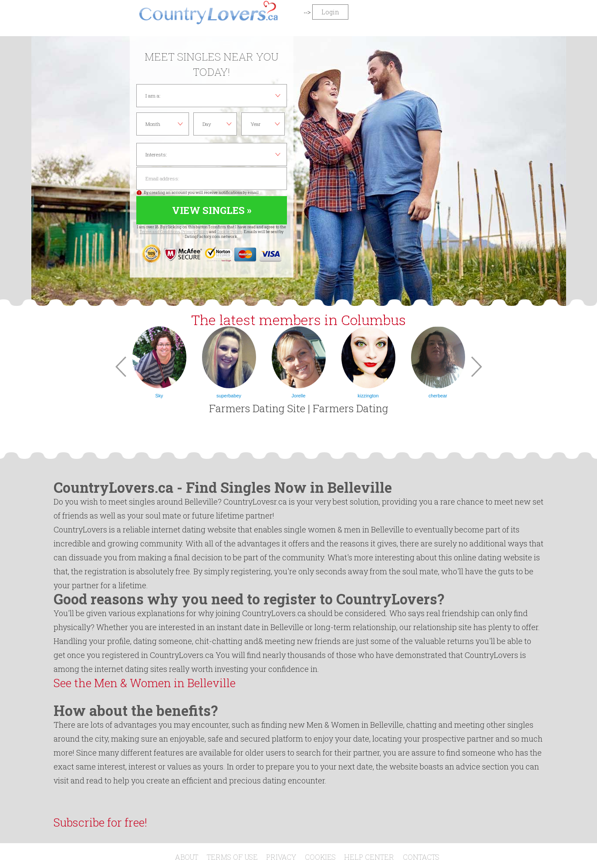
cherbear (438, 396)
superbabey (229, 396)
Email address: (212, 178)
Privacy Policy (195, 232)
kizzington (368, 396)
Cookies (320, 857)
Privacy (281, 857)
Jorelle (298, 396)
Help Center (369, 857)
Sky (159, 396)
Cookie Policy (229, 232)
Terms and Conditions (160, 232)
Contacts (421, 857)
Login (330, 12)
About (187, 857)
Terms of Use (232, 857)
